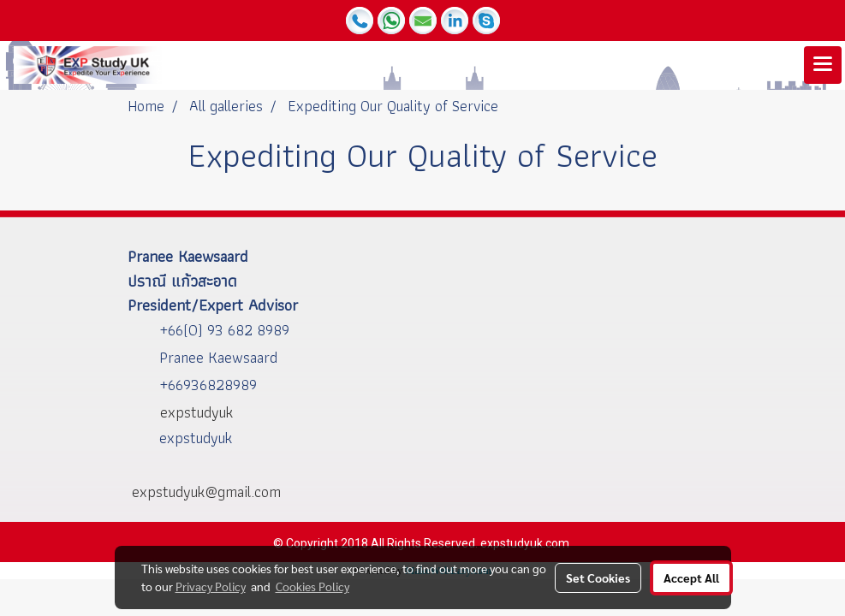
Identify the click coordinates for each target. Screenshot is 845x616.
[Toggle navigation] (823, 65)
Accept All (691, 577)
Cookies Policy (312, 586)
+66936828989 (208, 385)
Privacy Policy (211, 586)
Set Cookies (598, 577)
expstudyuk (196, 438)
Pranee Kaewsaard (218, 357)
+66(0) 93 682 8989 (224, 330)
